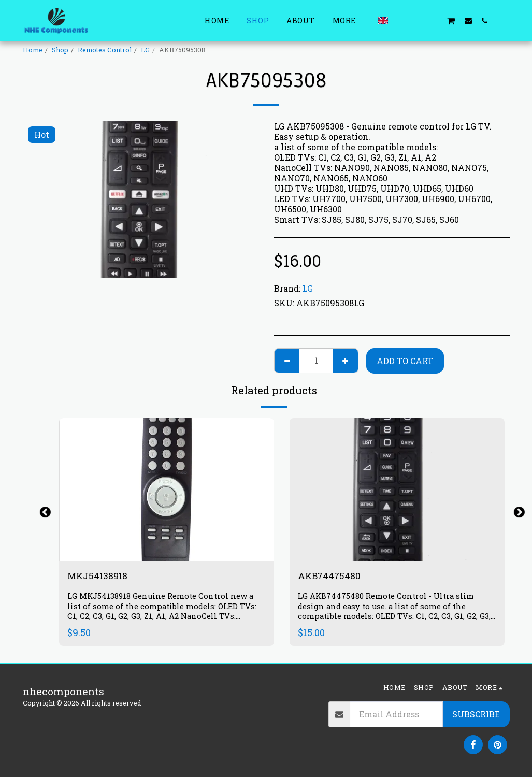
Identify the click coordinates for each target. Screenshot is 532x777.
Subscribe (476, 714)
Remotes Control (105, 50)
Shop (60, 50)
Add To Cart (405, 361)
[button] (401, 20)
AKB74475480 (332, 576)
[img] (167, 490)
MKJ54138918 (100, 576)
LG (145, 50)
